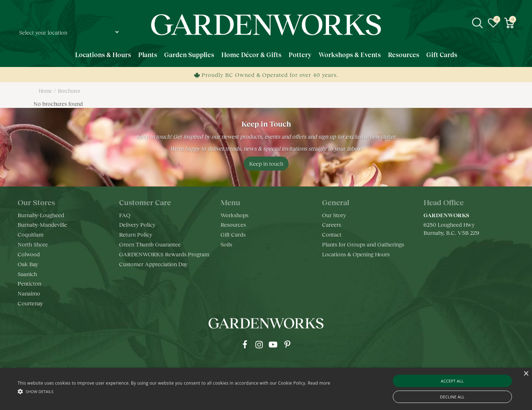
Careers (332, 224)
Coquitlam (30, 234)
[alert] (266, 389)
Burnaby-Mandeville (42, 224)
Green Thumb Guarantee (150, 244)
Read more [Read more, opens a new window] (319, 383)
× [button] (526, 374)
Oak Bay (28, 264)
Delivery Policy (137, 224)
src (477, 23)
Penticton (29, 283)
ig (259, 344)
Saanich (27, 274)
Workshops (234, 215)
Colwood (29, 254)
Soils (226, 244)
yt (273, 344)
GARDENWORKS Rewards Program (164, 254)
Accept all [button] (452, 381)
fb (245, 344)
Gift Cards (233, 234)
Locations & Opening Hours (356, 254)
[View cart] (509, 23)
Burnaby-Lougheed (41, 215)
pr (287, 344)
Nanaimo (29, 293)
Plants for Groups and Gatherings (363, 244)
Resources (233, 224)
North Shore (33, 244)
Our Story (334, 215)
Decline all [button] (452, 397)
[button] (174, 391)
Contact (332, 234)
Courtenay (30, 303)
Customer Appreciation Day (153, 264)
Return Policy (136, 234)
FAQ (125, 215)
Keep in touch (266, 163)
